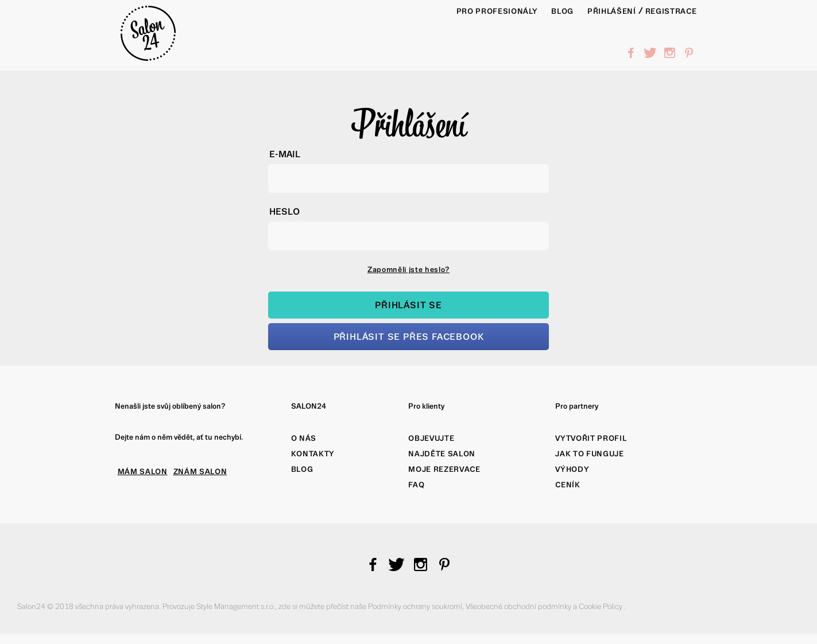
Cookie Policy (601, 606)
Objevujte (431, 438)
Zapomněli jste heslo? (408, 269)
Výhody (572, 469)
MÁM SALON (143, 472)
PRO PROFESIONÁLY (497, 11)
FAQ (416, 485)
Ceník (568, 485)
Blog (302, 469)
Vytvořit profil (591, 438)
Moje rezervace (444, 469)
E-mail (285, 154)
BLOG (562, 11)
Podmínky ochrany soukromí (415, 606)
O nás (304, 438)
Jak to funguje (589, 454)
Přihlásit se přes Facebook (409, 337)
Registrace (671, 11)
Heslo (284, 212)
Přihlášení (612, 11)
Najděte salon (442, 454)
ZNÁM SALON (200, 472)
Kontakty (313, 454)
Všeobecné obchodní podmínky (519, 606)
